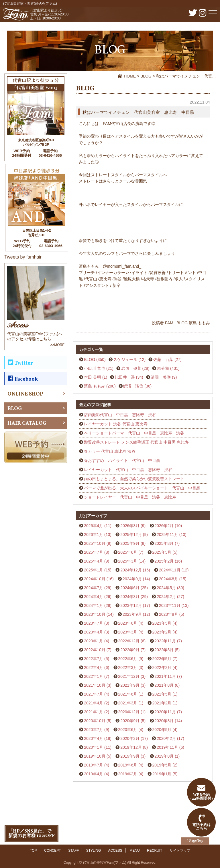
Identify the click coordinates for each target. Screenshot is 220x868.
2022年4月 (94, 668)
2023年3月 (128, 632)
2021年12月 (129, 676)
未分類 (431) (168, 368)
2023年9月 (132, 614)
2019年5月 (162, 765)
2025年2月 (164, 561)
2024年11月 (170, 570)
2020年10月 (95, 721)
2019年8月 (164, 756)
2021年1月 (94, 712)
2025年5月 (162, 552)
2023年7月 (94, 623)
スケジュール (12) (129, 359)
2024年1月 (94, 605)
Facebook (23, 379)
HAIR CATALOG (27, 423)
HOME (127, 76)
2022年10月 (95, 650)
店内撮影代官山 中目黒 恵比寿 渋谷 (120, 415)
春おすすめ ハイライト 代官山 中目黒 (122, 460)
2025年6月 (128, 552)
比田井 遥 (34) (129, 377)
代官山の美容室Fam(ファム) (105, 863)
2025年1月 (94, 570)
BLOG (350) (95, 359)
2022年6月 (128, 659)
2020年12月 (129, 712)
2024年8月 (169, 579)
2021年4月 (94, 703)
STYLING (94, 851)
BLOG (147, 76)
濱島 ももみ (199, 323)
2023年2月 (162, 632)
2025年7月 (94, 552)
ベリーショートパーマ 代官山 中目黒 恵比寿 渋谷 (134, 433)
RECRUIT (155, 851)
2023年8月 (169, 614)
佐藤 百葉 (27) (167, 359)
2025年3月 (128, 561)
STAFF (73, 851)
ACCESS (115, 851)
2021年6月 (128, 694)
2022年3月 (128, 668)
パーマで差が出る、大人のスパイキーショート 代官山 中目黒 (142, 488)
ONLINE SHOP (25, 394)
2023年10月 (95, 614)
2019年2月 (128, 774)
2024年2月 (166, 597)
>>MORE (57, 345)
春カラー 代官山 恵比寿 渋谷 (110, 451)
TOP (33, 851)
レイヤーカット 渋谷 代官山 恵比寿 (116, 424)
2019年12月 (131, 747)
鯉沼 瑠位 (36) (137, 386)
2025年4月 (94, 561)
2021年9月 (130, 685)
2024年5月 (166, 588)
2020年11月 (165, 712)
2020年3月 (130, 738)
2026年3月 (130, 526)
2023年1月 (94, 641)
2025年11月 (167, 535)
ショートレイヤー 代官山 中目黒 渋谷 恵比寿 (130, 497)
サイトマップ (180, 851)
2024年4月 (94, 597)
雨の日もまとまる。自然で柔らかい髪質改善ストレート (134, 479)
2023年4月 (94, 632)
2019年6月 (128, 765)
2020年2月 (166, 738)
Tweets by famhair (23, 257)
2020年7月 (94, 730)
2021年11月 (165, 676)
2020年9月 (130, 721)
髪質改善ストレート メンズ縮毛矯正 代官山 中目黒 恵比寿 (136, 442)
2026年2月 (164, 526)
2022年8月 (164, 650)
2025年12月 (131, 535)
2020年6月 (128, 730)
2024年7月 (94, 588)
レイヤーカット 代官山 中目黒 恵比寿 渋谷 (128, 470)
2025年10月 (95, 543)
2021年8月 (164, 685)
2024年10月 (95, 579)
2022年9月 (130, 650)
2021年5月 (162, 694)
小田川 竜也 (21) (99, 368)
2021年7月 (94, 694)
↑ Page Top (195, 841)
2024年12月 (131, 570)
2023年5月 (162, 623)
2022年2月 (162, 668)
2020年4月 (94, 738)
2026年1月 (94, 535)
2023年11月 (170, 605)
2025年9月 (130, 543)
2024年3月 (130, 597)
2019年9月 (130, 756)
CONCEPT (53, 851)
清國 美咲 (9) (164, 377)
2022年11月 (165, 641)
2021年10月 (95, 685)
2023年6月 (128, 623)
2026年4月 (94, 526)
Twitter (20, 363)
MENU (134, 851)
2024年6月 (130, 588)
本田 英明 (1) (96, 377)
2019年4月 (94, 774)
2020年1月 (94, 747)
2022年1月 (94, 676)
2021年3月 (128, 703)
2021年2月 (162, 703)
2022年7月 (94, 659)
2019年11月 (167, 747)
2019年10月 (95, 756)
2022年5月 (162, 659)
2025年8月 (164, 543)
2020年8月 (164, 721)
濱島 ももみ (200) (100, 386)
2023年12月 (131, 605)
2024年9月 (132, 579)
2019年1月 (162, 774)
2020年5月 (162, 730)
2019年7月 (94, 765)
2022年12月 (129, 641)
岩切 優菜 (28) (135, 368)
